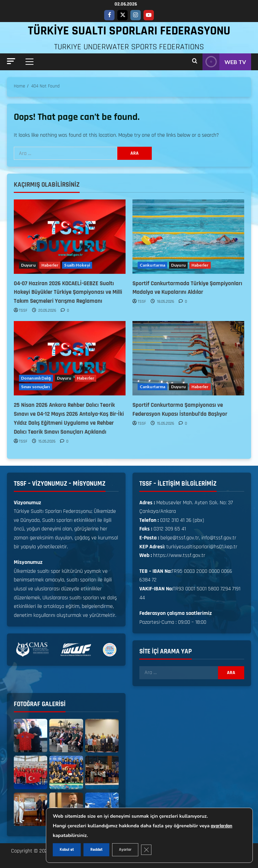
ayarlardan (221, 826)
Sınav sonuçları (36, 387)
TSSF (23, 311)
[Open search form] (195, 62)
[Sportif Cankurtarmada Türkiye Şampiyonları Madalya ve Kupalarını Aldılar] (188, 237)
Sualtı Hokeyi (77, 265)
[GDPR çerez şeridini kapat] (146, 850)
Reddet (96, 850)
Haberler (50, 265)
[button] (11, 61)
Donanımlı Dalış (36, 378)
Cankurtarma (152, 265)
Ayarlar (125, 850)
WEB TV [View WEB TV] (224, 62)
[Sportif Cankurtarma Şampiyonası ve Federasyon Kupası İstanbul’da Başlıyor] (188, 358)
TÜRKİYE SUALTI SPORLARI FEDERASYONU (129, 31)
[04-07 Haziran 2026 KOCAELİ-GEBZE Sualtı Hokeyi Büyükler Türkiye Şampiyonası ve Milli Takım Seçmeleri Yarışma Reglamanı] (70, 237)
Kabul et (67, 850)
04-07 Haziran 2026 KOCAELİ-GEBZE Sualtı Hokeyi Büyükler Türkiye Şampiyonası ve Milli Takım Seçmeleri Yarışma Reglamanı (68, 292)
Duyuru (28, 265)
